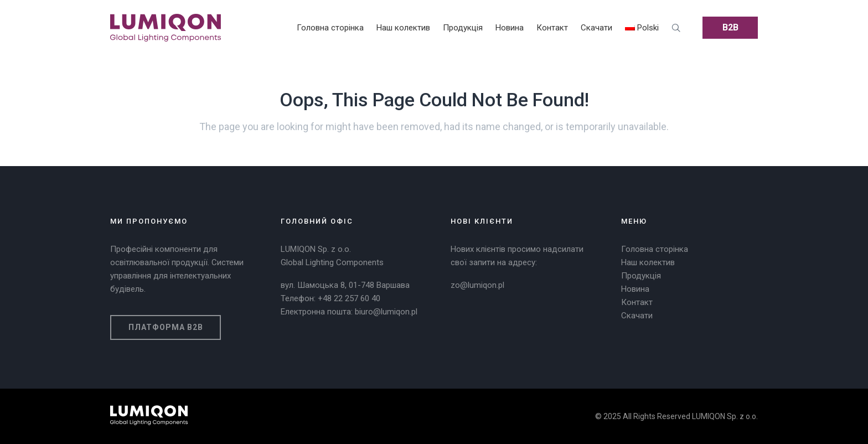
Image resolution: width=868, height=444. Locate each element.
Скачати (637, 316)
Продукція (641, 276)
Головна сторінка (655, 249)
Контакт (637, 302)
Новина (635, 289)
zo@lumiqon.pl (477, 285)
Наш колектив (648, 262)
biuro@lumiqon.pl (386, 312)
